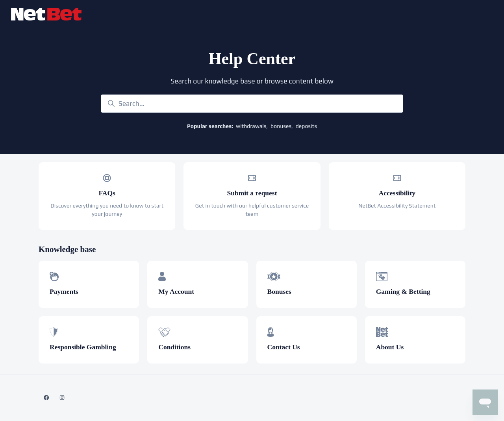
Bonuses (279, 291)
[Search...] (252, 104)
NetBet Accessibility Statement (397, 206)
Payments (64, 291)
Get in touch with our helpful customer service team (252, 210)
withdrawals (251, 126)
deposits (306, 126)
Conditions (174, 347)
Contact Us (284, 347)
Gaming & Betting (403, 291)
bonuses (281, 126)
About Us (390, 347)
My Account (176, 291)
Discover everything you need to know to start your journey (107, 210)
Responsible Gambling (83, 347)
